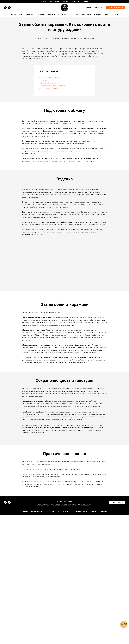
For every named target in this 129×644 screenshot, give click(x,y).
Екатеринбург (75, 2)
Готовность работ (101, 14)
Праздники (40, 14)
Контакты (115, 14)
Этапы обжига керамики (52, 83)
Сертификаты (74, 14)
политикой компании (86, 634)
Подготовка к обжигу (50, 77)
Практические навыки (51, 89)
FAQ (47, 640)
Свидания (29, 14)
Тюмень (85, 2)
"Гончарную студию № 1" (42, 578)
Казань (66, 2)
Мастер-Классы (16, 14)
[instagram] (9, 8)
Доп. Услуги (87, 14)
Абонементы (53, 14)
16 (101, 8)
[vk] (5, 8)
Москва (44, 2)
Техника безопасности (98, 640)
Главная (38, 38)
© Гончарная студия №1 (64, 630)
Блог (46, 38)
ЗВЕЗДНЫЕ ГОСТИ (37, 640)
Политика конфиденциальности (74, 640)
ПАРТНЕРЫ (55, 640)
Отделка (45, 80)
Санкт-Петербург (55, 2)
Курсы (64, 14)
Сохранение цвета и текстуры (54, 86)
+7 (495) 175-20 (93, 8)
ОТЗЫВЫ (25, 640)
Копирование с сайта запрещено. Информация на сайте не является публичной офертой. (65, 633)
